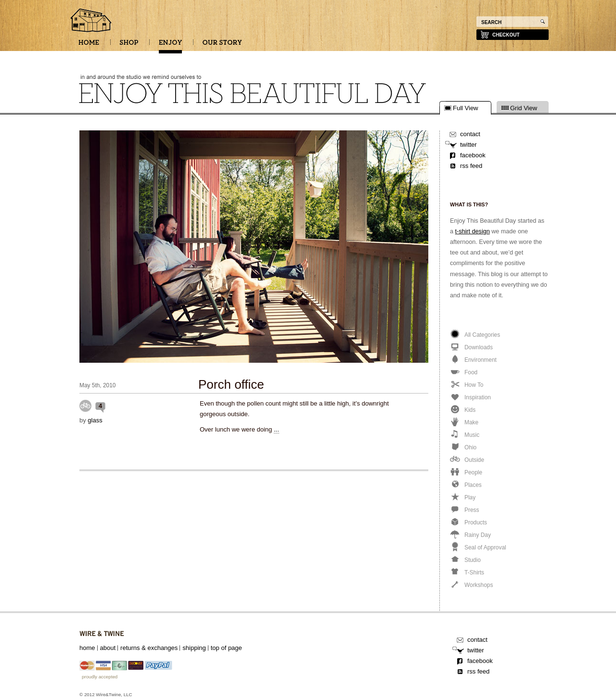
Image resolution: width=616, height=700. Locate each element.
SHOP (129, 46)
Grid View (524, 108)
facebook (473, 155)
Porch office (231, 384)
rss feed (471, 166)
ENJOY (170, 46)
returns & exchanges (149, 648)
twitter (468, 145)
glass (95, 420)
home (87, 648)
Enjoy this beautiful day (91, 21)
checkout (506, 35)
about (108, 648)
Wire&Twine (102, 634)
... (276, 429)
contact (470, 134)
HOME (89, 46)
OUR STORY (222, 46)
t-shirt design (473, 231)
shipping (194, 648)
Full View (466, 108)
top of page (226, 648)
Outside (85, 406)
